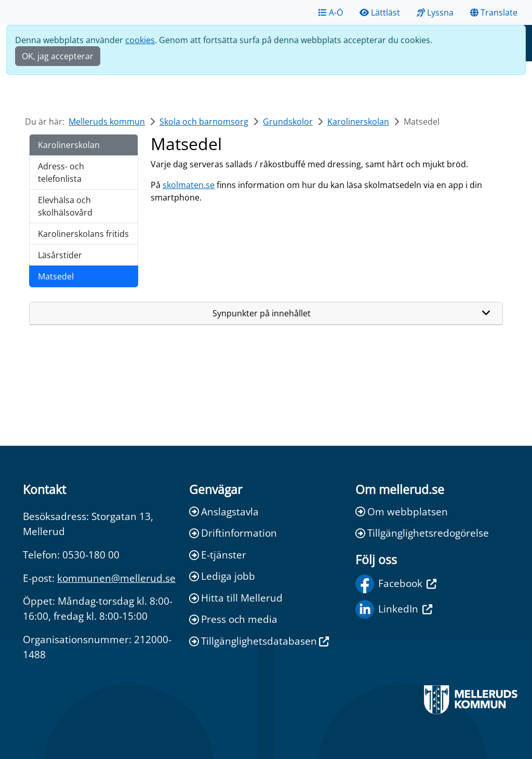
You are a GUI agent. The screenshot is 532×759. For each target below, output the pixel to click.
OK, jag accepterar (58, 56)
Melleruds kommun (107, 122)
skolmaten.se (189, 185)
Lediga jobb (222, 576)
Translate (494, 12)
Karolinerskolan (358, 122)
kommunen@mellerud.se (116, 578)
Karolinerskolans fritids (83, 234)
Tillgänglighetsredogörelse (422, 533)
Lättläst (380, 12)
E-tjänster (218, 555)
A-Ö (331, 12)
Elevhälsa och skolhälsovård (65, 206)
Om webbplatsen (402, 511)
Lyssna (435, 12)
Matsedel (56, 276)
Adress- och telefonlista (61, 172)
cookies (140, 40)
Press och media (233, 619)
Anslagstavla (224, 511)
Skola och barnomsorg (204, 122)
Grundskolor (288, 122)
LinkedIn (394, 609)
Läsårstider (60, 255)
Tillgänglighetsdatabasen (259, 641)
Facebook (396, 584)
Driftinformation (233, 533)
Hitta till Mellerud (236, 598)
